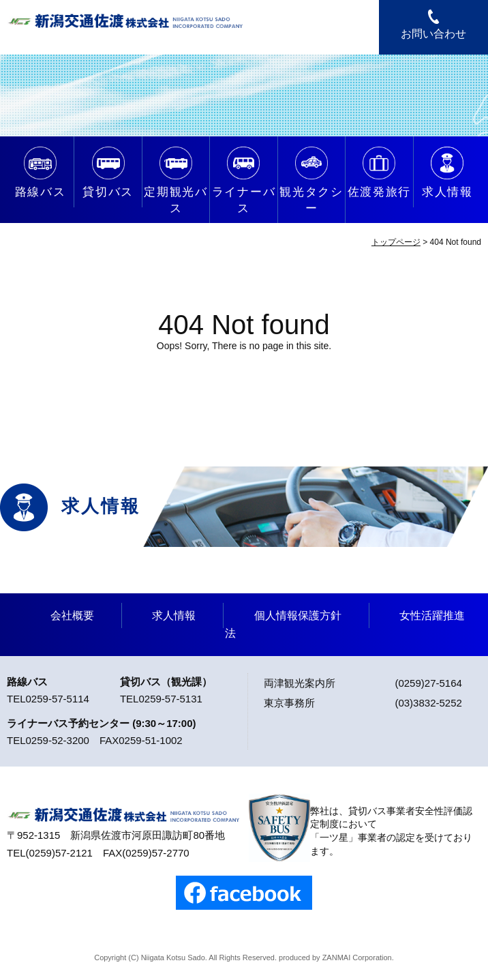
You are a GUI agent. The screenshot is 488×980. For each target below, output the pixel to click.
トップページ (396, 242)
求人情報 (174, 615)
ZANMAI (337, 957)
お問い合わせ (433, 34)
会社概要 (72, 615)
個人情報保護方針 (298, 615)
